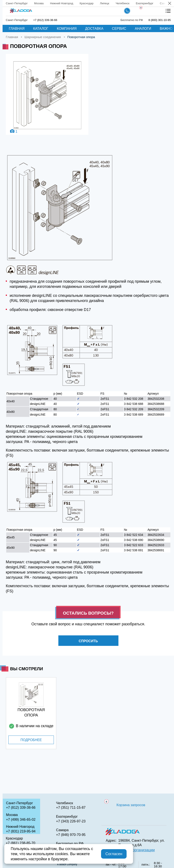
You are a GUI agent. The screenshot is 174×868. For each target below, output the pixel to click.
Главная (17, 29)
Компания (67, 29)
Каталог (41, 29)
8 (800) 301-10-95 (160, 20)
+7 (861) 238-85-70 (20, 843)
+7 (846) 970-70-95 (71, 835)
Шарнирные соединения (43, 37)
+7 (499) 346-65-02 (21, 820)
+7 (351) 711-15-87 (71, 808)
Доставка (94, 29)
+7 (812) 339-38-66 (45, 20)
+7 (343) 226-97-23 (71, 821)
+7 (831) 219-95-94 (21, 831)
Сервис (119, 29)
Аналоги (143, 29)
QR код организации (136, 850)
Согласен (114, 854)
